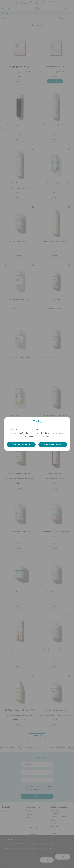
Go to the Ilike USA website (53, 445)
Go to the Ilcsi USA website (21, 445)
